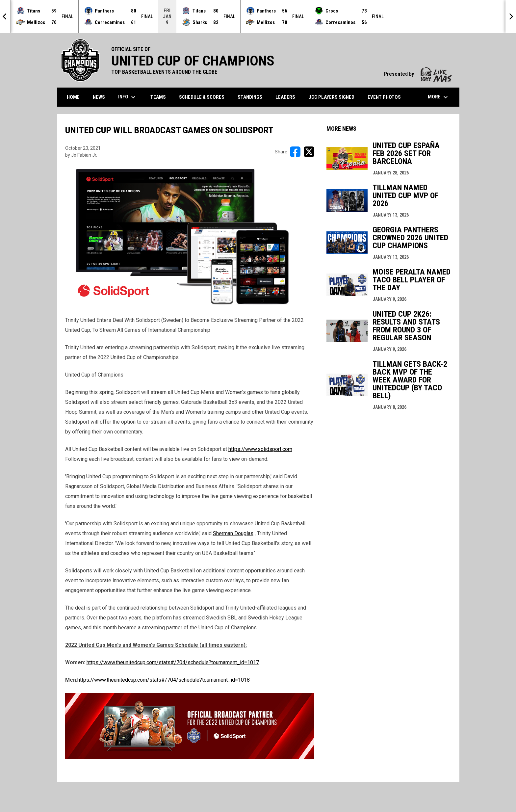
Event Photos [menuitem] (384, 97)
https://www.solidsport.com (260, 449)
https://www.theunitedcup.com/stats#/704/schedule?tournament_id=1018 (164, 680)
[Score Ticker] (258, 16)
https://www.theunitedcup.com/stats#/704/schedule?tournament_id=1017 (173, 662)
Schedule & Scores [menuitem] (202, 97)
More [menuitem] (439, 97)
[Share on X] (309, 152)
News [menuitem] (99, 97)
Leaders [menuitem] (285, 97)
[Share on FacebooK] (295, 152)
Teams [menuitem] (158, 97)
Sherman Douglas (233, 533)
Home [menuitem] (73, 97)
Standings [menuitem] (250, 97)
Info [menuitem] (128, 97)
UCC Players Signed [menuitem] (331, 97)
